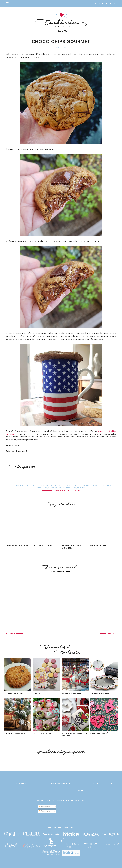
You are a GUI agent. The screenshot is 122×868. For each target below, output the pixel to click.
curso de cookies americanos (62, 488)
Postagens (45, 807)
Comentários (46, 811)
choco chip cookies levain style (57, 485)
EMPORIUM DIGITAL (112, 865)
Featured (81, 488)
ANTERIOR (11, 633)
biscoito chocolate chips (28, 485)
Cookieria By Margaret (19, 865)
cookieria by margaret (92, 485)
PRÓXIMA (112, 633)
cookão (76, 485)
